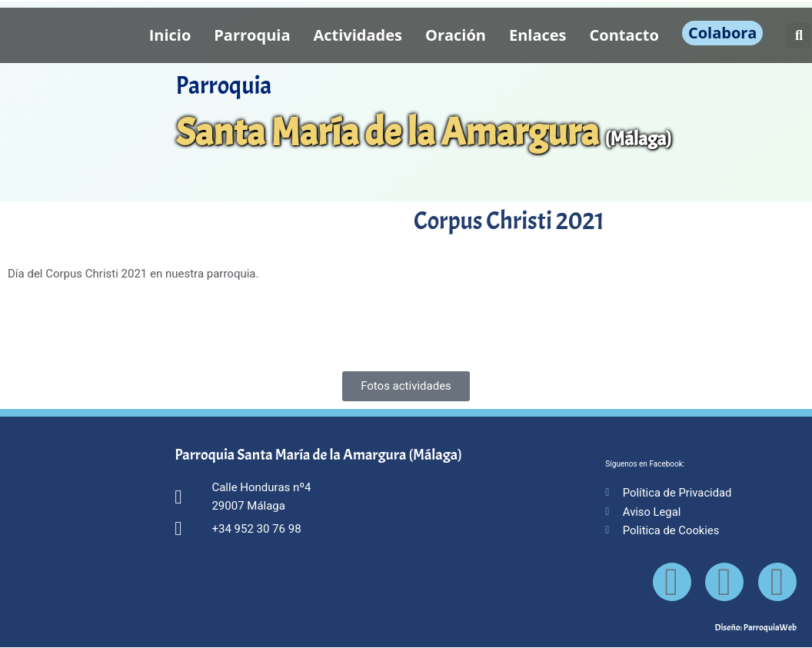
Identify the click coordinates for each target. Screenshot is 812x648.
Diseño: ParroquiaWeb (755, 628)
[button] (799, 36)
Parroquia (252, 35)
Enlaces (538, 35)
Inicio (170, 35)
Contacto (624, 35)
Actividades (358, 35)
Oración (456, 35)
